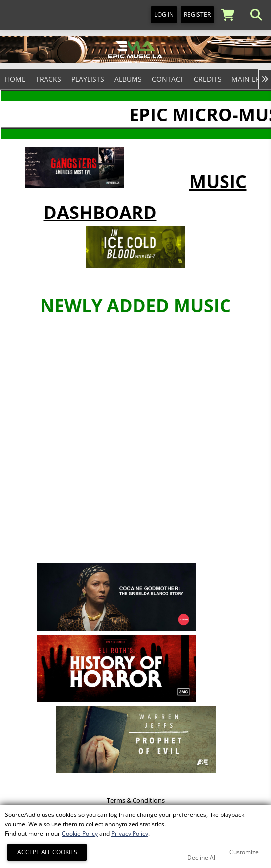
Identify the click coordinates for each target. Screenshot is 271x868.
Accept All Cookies (47, 852)
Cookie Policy (80, 834)
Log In (164, 15)
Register (197, 15)
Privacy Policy (130, 834)
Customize (244, 852)
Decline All (202, 857)
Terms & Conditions (136, 800)
